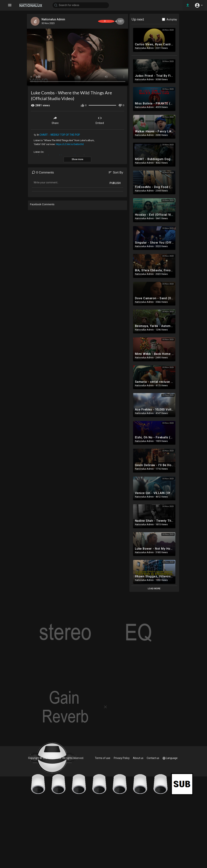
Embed (100, 119)
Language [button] (170, 758)
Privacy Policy (122, 758)
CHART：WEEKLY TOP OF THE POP (60, 133)
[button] (198, 5)
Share (55, 119)
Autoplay (172, 19)
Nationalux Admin (55, 19)
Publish (115, 182)
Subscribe (100, 21)
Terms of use (103, 758)
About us (139, 758)
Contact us (153, 758)
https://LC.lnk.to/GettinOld (70, 143)
